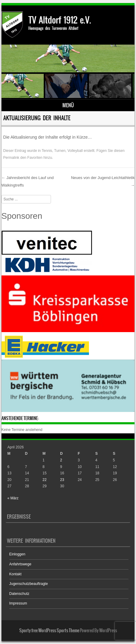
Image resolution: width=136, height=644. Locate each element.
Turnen (60, 151)
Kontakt (16, 574)
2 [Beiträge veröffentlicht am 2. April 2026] (61, 460)
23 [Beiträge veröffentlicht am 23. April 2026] (62, 480)
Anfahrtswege (20, 564)
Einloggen (17, 554)
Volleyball (75, 151)
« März (13, 498)
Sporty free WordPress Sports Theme (49, 630)
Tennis (47, 151)
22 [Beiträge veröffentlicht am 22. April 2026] (44, 480)
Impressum (18, 603)
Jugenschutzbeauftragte (29, 584)
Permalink (11, 158)
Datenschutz (19, 594)
